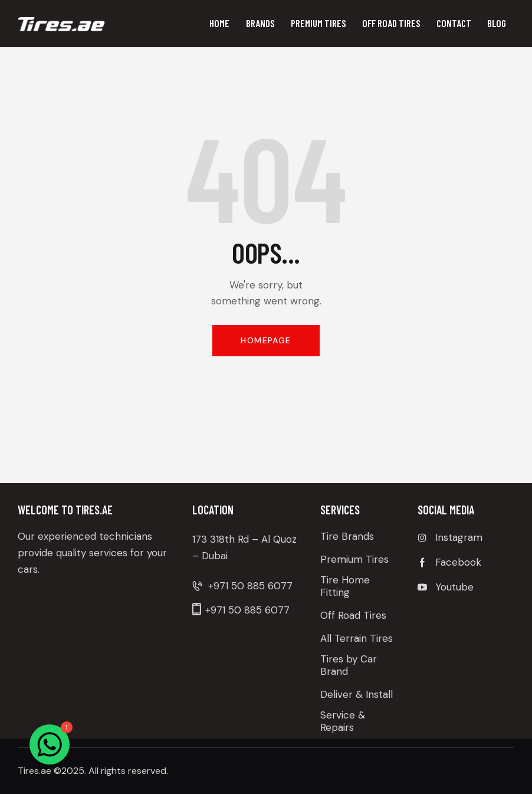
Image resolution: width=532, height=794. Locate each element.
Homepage (266, 340)
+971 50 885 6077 (250, 586)
